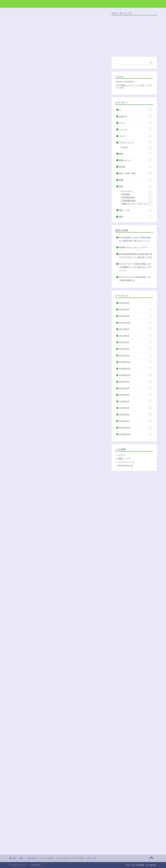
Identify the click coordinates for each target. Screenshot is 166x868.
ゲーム (136, 123)
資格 (136, 186)
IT (136, 110)
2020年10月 (136, 375)
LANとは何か (33, 212)
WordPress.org (125, 465)
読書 (136, 180)
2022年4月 (136, 309)
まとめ (30, 224)
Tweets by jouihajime (125, 82)
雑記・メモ (136, 210)
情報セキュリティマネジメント (137, 204)
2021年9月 (136, 329)
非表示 (62, 203)
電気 (136, 217)
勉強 (16, 17)
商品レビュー (136, 160)
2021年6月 (136, 342)
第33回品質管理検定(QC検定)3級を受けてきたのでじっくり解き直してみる (136, 256)
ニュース (136, 129)
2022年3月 (136, 316)
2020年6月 (136, 388)
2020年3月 (136, 408)
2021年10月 (136, 323)
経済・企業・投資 (136, 173)
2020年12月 (136, 362)
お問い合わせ (35, 865)
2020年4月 (136, 401)
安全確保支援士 (137, 198)
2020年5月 (136, 395)
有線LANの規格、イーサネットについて (45, 216)
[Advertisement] (58, 171)
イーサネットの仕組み (37, 220)
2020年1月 (136, 421)
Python (137, 148)
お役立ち (136, 116)
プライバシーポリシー (19, 865)
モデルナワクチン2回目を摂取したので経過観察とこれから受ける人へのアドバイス (136, 267)
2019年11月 (136, 434)
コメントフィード (126, 462)
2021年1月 (136, 355)
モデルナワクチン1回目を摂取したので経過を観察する (135, 279)
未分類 (136, 167)
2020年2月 (136, 414)
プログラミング (136, 142)
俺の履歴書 (16, 4)
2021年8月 (136, 336)
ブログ (136, 136)
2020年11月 (136, 368)
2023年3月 (136, 303)
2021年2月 (136, 349)
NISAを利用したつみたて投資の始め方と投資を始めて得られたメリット (135, 239)
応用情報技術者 (137, 201)
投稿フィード (124, 459)
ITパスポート (137, 191)
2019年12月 (136, 428)
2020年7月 (136, 382)
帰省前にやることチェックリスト (134, 247)
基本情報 (137, 194)
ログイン (122, 455)
